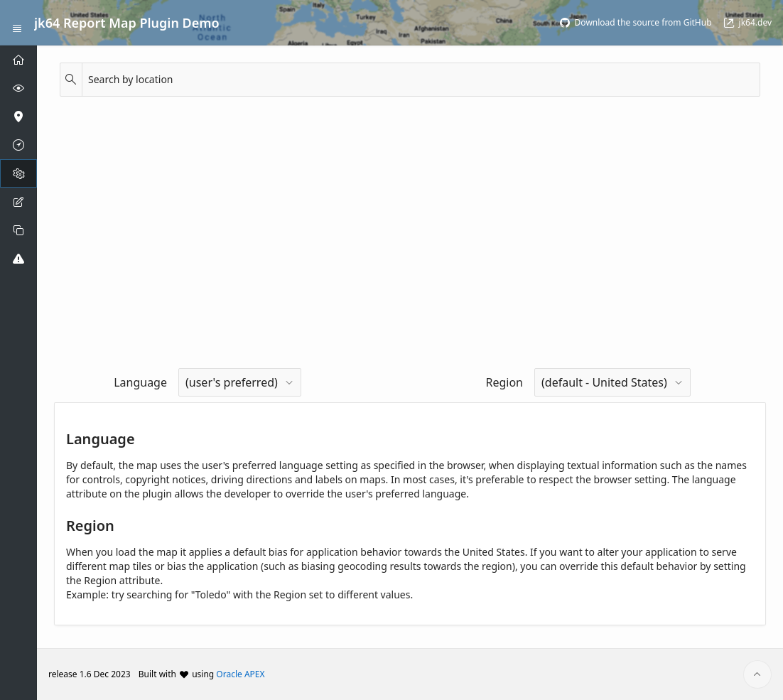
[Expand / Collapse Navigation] (17, 23)
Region (504, 382)
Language (140, 382)
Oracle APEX (240, 674)
